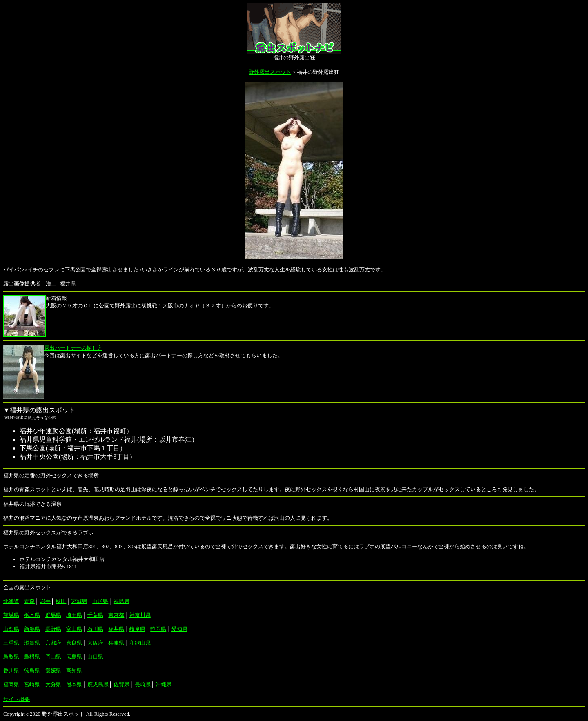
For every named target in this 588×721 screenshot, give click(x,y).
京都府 (53, 643)
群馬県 (53, 615)
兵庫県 (116, 643)
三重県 (11, 643)
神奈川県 (140, 615)
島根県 (32, 657)
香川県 (11, 671)
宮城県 (79, 601)
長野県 (53, 629)
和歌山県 (140, 643)
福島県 (121, 601)
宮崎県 (32, 684)
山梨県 (11, 629)
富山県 (74, 629)
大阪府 (95, 643)
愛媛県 (53, 671)
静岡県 (158, 629)
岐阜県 (137, 629)
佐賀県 (121, 684)
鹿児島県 (98, 684)
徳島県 (32, 671)
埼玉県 (74, 615)
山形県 (100, 601)
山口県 (95, 657)
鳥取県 (11, 657)
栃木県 (32, 615)
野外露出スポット (270, 72)
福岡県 (11, 684)
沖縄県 (164, 684)
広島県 (74, 657)
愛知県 (179, 629)
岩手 (45, 601)
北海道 (11, 601)
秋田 (61, 601)
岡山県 (53, 657)
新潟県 (32, 629)
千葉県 (95, 615)
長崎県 (143, 684)
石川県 (95, 629)
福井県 (116, 629)
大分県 (53, 684)
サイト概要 (17, 699)
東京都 (116, 615)
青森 (29, 601)
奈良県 (74, 643)
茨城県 (11, 615)
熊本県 (74, 684)
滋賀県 (32, 643)
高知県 (74, 671)
